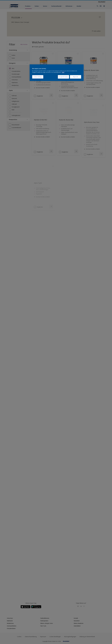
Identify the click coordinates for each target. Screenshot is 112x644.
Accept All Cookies (63, 77)
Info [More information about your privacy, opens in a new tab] (63, 72)
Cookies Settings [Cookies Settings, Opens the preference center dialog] (38, 77)
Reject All (76, 77)
